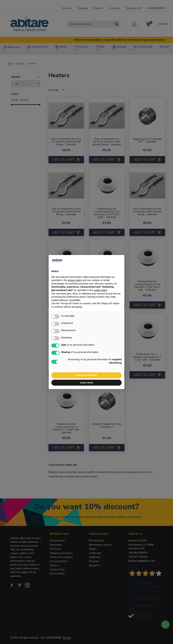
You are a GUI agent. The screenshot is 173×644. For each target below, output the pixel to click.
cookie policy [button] (100, 290)
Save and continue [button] (86, 375)
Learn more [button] (86, 383)
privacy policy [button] (75, 280)
